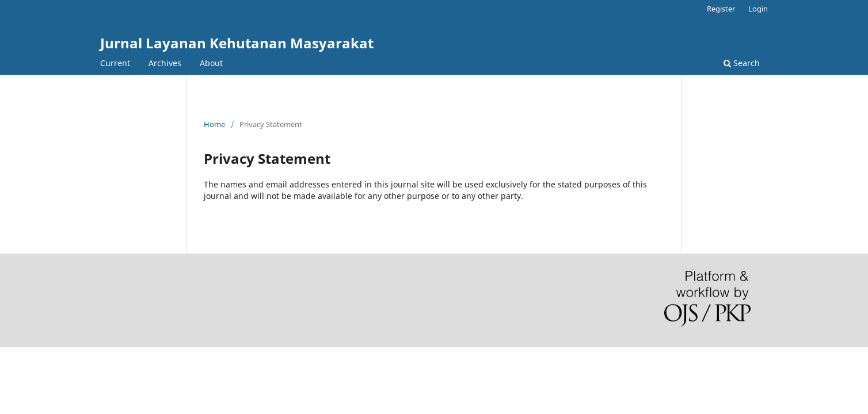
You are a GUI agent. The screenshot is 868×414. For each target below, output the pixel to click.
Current (115, 63)
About (211, 63)
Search (742, 63)
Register (721, 9)
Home (214, 124)
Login (758, 9)
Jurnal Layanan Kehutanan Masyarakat (237, 43)
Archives (165, 63)
